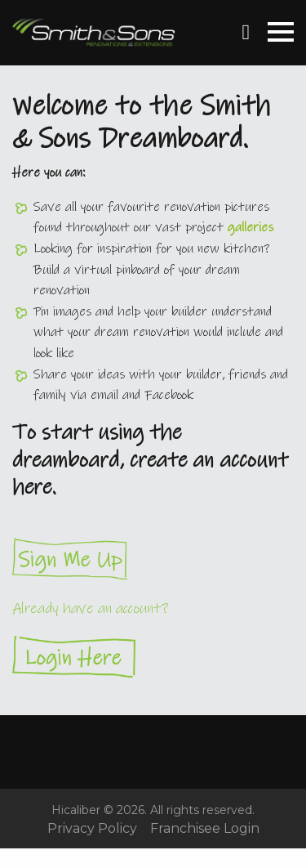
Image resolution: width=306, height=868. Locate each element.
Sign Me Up (153, 559)
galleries (251, 227)
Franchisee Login (205, 829)
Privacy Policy (92, 829)
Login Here (153, 657)
